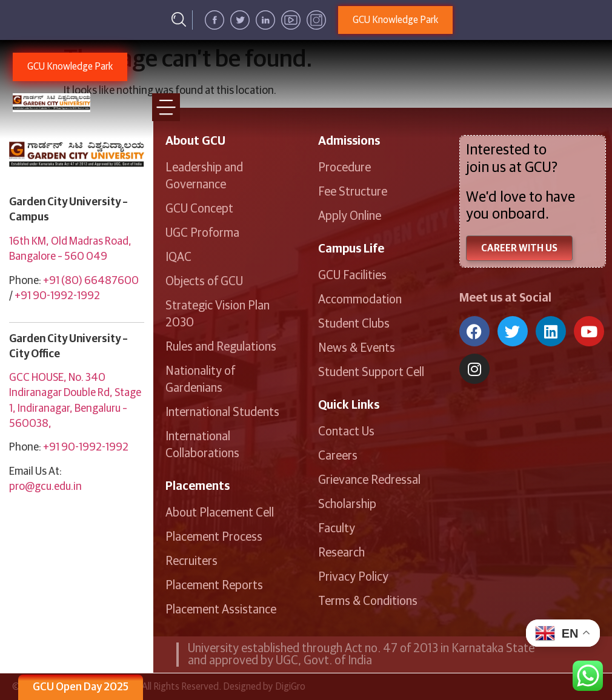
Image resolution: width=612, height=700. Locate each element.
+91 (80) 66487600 (91, 281)
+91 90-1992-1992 (57, 296)
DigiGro (290, 687)
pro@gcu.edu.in (45, 487)
